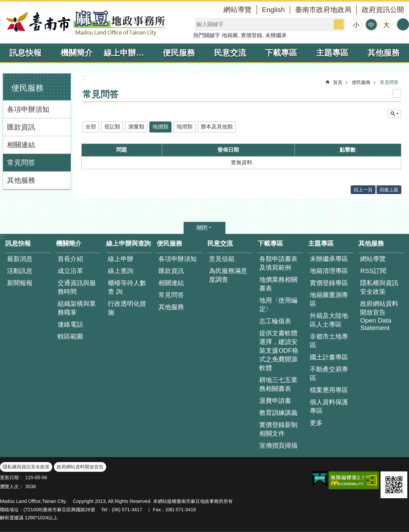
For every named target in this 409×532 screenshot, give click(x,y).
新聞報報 (20, 283)
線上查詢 (121, 271)
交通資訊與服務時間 (77, 287)
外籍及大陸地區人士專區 (329, 320)
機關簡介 (77, 53)
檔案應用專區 (329, 390)
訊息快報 (25, 53)
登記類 (112, 127)
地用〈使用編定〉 (278, 305)
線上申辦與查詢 (129, 53)
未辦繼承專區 (329, 259)
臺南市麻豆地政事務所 (84, 23)
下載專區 (281, 53)
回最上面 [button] (389, 190)
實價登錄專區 (329, 283)
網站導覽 (237, 10)
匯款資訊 (21, 127)
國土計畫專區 (329, 357)
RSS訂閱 (373, 271)
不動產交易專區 (329, 374)
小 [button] (356, 25)
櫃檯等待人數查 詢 (127, 287)
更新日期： (12, 477)
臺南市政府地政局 (323, 10)
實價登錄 (252, 35)
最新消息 (20, 259)
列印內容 (397, 93)
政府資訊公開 (383, 10)
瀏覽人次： (12, 486)
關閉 (202, 228)
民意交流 (230, 53)
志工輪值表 (275, 321)
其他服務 (384, 53)
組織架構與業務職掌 (77, 308)
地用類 (185, 127)
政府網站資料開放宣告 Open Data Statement (379, 316)
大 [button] (386, 25)
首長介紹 (70, 259)
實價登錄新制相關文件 (278, 429)
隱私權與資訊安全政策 (379, 287)
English (273, 10)
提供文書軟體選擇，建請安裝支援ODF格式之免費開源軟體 (279, 350)
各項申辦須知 (28, 109)
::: (2, 5)
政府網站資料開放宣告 (80, 467)
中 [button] (371, 25)
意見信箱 (222, 259)
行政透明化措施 (127, 308)
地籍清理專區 (329, 271)
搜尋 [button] (339, 24)
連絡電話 (70, 324)
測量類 (136, 127)
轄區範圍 (70, 336)
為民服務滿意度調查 (228, 275)
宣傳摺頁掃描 (278, 446)
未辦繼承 (276, 35)
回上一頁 (363, 190)
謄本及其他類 (217, 127)
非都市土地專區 (329, 341)
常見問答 (21, 162)
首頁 (338, 82)
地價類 (160, 127)
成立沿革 (70, 271)
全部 (91, 127)
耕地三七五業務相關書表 (278, 384)
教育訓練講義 (278, 413)
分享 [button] (403, 24)
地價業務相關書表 (278, 284)
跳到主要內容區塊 (4, 4)
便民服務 (179, 53)
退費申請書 (275, 401)
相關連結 (21, 145)
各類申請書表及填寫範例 (278, 263)
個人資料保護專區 (329, 406)
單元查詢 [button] (395, 114)
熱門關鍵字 (207, 35)
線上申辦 (121, 259)
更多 (316, 423)
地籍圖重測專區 (329, 299)
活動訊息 (20, 271)
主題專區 (332, 53)
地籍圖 (230, 35)
